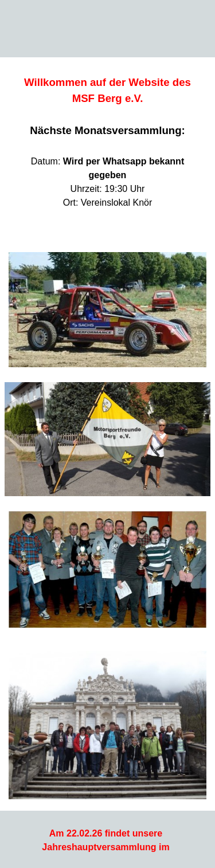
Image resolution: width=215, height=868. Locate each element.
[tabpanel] (107, 149)
